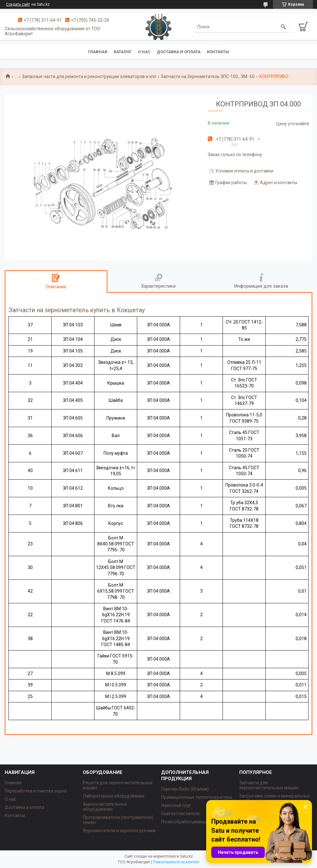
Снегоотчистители (180, 814)
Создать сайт (18, 4)
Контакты (218, 52)
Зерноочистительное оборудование (105, 807)
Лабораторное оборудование (114, 796)
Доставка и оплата (179, 52)
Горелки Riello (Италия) (185, 789)
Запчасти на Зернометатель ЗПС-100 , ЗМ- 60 (208, 76)
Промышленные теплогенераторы (197, 797)
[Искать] (283, 27)
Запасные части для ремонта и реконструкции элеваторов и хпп (89, 76)
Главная (98, 52)
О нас (144, 52)
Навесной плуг (176, 805)
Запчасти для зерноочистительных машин (269, 785)
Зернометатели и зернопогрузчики (119, 831)
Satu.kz (187, 856)
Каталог (123, 52)
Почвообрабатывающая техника (195, 822)
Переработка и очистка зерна (36, 791)
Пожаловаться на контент (176, 862)
